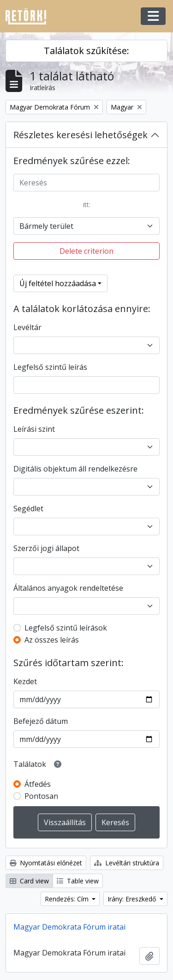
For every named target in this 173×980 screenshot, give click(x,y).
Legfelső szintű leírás (50, 367)
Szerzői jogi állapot (46, 548)
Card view (29, 881)
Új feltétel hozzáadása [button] (58, 283)
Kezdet (25, 681)
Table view (78, 881)
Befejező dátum (41, 721)
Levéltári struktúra (127, 863)
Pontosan (41, 796)
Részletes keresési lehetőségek (81, 135)
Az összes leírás (52, 640)
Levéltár (27, 327)
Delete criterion (86, 251)
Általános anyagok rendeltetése (68, 588)
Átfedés (38, 784)
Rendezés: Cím (68, 899)
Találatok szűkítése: (86, 51)
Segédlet (28, 508)
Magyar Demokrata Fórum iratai (69, 927)
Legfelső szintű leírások (66, 628)
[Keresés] (86, 183)
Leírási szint (34, 429)
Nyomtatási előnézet (46, 863)
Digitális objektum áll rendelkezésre (75, 469)
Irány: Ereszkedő (133, 899)
